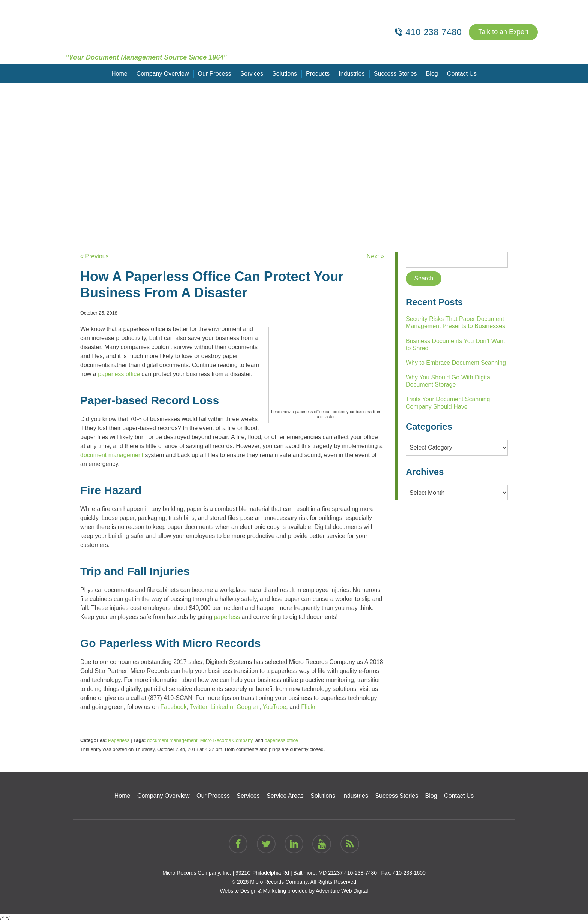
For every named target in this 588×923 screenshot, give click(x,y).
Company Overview (163, 74)
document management (172, 740)
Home (120, 74)
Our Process (215, 74)
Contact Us (461, 74)
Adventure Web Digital (342, 891)
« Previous (94, 256)
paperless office (281, 740)
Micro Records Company (226, 740)
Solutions (285, 74)
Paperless (119, 740)
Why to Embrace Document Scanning (456, 363)
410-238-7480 (361, 873)
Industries (352, 74)
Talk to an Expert (503, 32)
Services (252, 74)
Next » (375, 256)
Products (318, 74)
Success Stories (395, 74)
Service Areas (285, 796)
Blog (432, 74)
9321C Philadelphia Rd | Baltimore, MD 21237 (289, 873)
